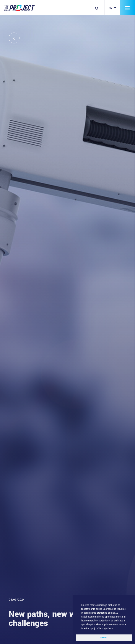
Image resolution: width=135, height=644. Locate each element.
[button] (115, 629)
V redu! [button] (104, 638)
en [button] (111, 8)
